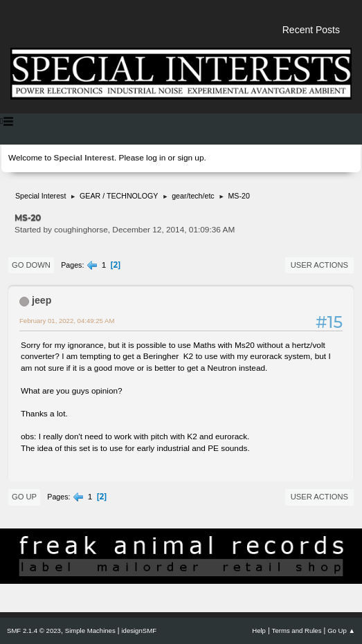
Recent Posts (311, 30)
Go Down (31, 265)
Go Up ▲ (341, 631)
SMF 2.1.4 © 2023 (34, 631)
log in (156, 158)
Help (259, 631)
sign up (190, 158)
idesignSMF (139, 631)
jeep (42, 300)
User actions (319, 265)
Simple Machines (90, 631)
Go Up (24, 497)
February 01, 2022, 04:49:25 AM (67, 321)
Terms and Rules (297, 631)
